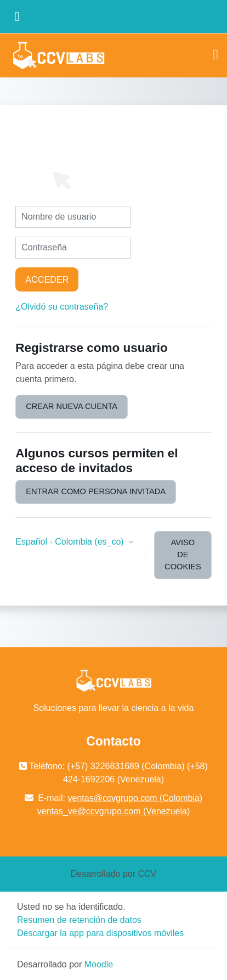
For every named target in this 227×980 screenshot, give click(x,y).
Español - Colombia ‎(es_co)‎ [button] (71, 542)
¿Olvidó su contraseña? (62, 307)
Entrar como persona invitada (96, 491)
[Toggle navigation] (216, 55)
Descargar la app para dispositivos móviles (100, 933)
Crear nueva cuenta (72, 406)
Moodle (99, 964)
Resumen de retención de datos (79, 920)
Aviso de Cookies (183, 555)
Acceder (47, 279)
